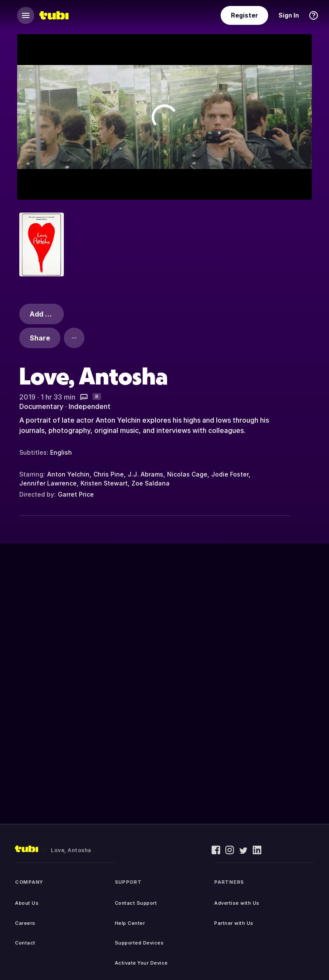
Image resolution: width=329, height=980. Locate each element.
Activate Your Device (141, 963)
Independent (90, 406)
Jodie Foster (230, 474)
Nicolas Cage (187, 474)
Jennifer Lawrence (48, 483)
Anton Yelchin (68, 474)
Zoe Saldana (151, 483)
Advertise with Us (237, 903)
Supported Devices (139, 943)
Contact (25, 943)
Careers (25, 923)
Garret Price (76, 494)
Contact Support (136, 903)
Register (244, 15)
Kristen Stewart (104, 483)
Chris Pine (109, 474)
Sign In (289, 15)
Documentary (41, 406)
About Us (27, 903)
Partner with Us (234, 923)
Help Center (130, 923)
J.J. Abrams (145, 474)
